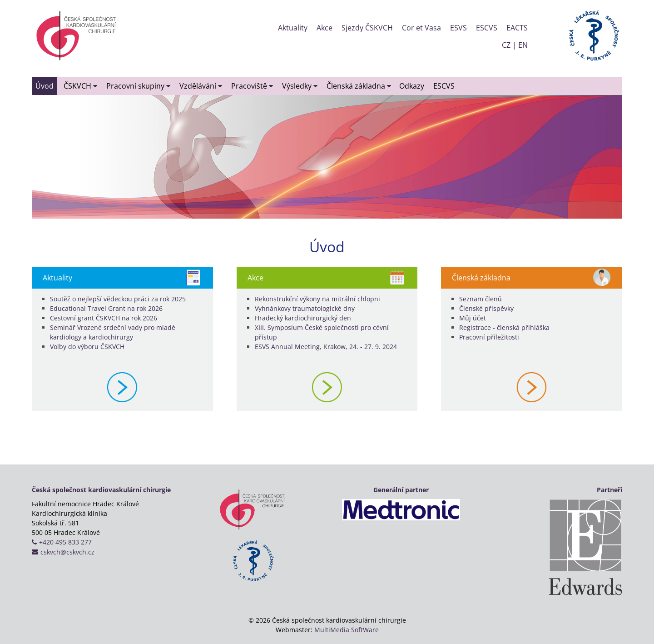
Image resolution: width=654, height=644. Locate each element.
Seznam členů (481, 299)
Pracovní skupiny (138, 86)
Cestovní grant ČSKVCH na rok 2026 (104, 318)
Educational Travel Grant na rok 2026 (106, 308)
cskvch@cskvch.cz (67, 552)
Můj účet (473, 318)
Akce (325, 28)
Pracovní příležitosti (489, 337)
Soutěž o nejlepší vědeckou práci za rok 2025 (118, 299)
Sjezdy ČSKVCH (367, 28)
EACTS (517, 28)
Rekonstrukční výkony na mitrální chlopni (317, 299)
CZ (506, 45)
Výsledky (300, 86)
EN (523, 45)
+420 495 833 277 (65, 542)
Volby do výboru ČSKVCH (87, 347)
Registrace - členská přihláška (504, 327)
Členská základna (359, 86)
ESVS (458, 28)
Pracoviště (252, 86)
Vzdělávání (201, 86)
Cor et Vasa (421, 28)
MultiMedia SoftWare (347, 630)
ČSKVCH (80, 86)
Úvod (45, 86)
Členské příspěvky (486, 308)
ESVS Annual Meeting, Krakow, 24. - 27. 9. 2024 (326, 347)
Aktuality (293, 28)
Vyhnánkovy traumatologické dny (305, 308)
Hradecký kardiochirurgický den (303, 318)
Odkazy (412, 86)
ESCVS (487, 28)
